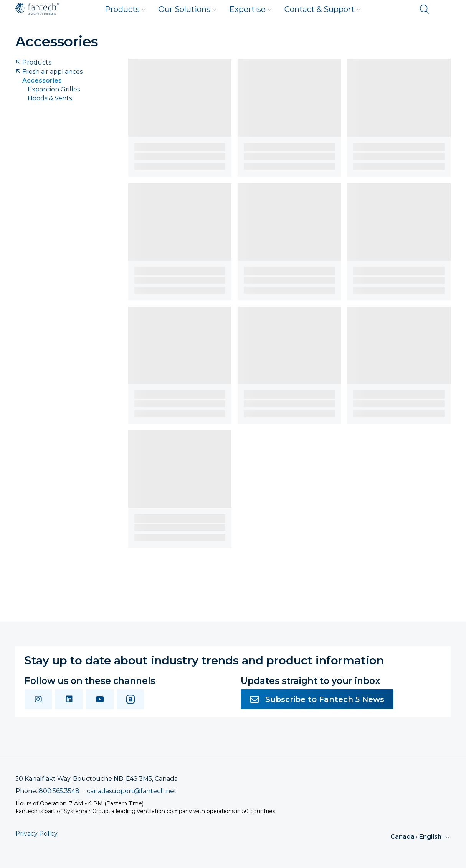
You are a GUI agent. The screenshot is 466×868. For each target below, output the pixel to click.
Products (126, 9)
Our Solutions (188, 9)
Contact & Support (323, 9)
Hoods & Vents (50, 98)
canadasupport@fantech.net (132, 791)
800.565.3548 (59, 791)
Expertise (251, 9)
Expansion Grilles (54, 89)
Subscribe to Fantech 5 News (317, 699)
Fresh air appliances (49, 72)
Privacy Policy (36, 834)
